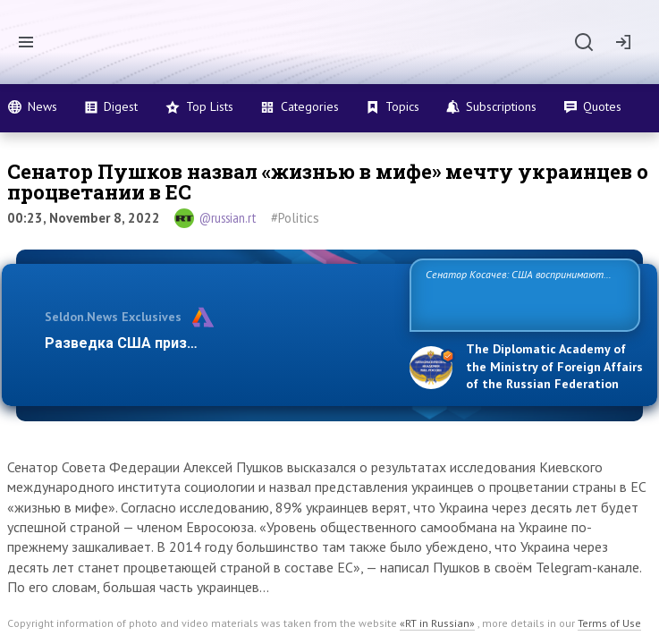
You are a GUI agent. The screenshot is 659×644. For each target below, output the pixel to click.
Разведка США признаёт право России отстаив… (217, 343)
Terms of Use (609, 623)
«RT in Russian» (437, 623)
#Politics (295, 218)
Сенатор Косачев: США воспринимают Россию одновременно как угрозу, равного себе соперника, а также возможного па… (521, 294)
